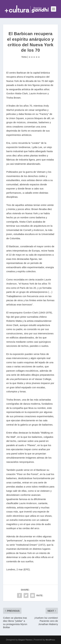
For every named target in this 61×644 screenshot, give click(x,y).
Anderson (39, 230)
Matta (20, 383)
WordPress (50, 640)
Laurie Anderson (38, 93)
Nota (24, 57)
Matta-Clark (26, 222)
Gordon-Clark (31, 313)
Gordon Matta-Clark (17, 93)
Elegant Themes (25, 640)
